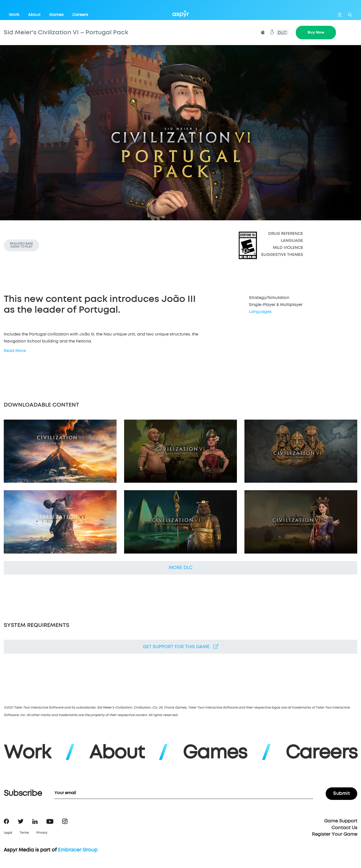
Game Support (341, 821)
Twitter (21, 821)
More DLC (181, 568)
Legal (8, 833)
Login (340, 15)
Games (56, 15)
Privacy (42, 833)
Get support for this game (181, 647)
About (34, 15)
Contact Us (344, 828)
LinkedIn (35, 821)
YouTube (50, 821)
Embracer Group (78, 850)
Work (14, 15)
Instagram (65, 821)
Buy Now (316, 32)
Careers (80, 15)
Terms (24, 833)
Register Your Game (335, 834)
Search (350, 15)
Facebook (6, 821)
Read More (15, 351)
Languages (260, 312)
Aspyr (181, 14)
